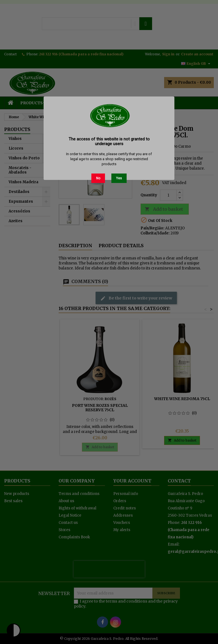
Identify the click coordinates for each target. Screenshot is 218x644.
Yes (119, 178)
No (98, 178)
